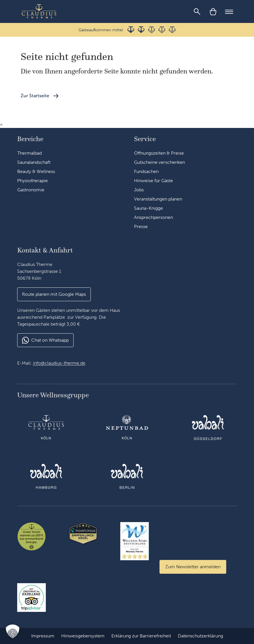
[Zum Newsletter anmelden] (193, 567)
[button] (13, 631)
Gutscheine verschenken (160, 162)
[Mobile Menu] (229, 11)
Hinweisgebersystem (83, 636)
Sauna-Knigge (148, 208)
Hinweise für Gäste (153, 181)
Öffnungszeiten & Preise (159, 153)
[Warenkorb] (213, 11)
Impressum (43, 636)
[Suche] (197, 11)
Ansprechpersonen (153, 217)
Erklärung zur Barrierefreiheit (141, 636)
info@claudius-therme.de (59, 363)
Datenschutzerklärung (200, 636)
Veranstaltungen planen (158, 199)
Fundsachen (146, 171)
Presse (141, 226)
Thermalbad (29, 153)
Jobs (139, 190)
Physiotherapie (33, 181)
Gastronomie (31, 190)
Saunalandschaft (34, 162)
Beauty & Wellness (36, 171)
